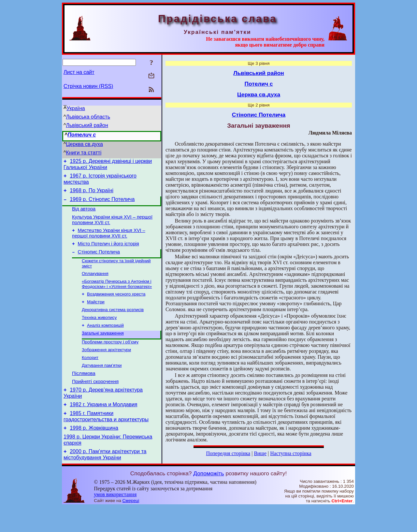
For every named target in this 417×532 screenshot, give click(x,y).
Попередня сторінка (228, 453)
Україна (76, 108)
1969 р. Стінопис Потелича (102, 203)
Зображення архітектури (106, 366)
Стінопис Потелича (99, 261)
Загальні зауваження (103, 348)
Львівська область (88, 117)
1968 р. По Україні (92, 193)
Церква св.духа (85, 144)
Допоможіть (208, 498)
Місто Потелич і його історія (108, 252)
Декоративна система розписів (113, 322)
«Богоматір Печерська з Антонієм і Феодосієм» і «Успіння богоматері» (117, 295)
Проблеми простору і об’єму (110, 357)
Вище (260, 453)
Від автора (84, 214)
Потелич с (82, 135)
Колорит (90, 374)
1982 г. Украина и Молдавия (103, 426)
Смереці (131, 526)
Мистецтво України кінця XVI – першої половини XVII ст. (109, 240)
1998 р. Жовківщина (94, 451)
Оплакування (95, 284)
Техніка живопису (99, 331)
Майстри (96, 314)
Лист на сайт (79, 72)
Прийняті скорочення (95, 401)
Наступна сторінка (291, 453)
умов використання (115, 519)
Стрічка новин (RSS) (88, 86)
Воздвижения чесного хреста (116, 305)
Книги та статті (84, 153)
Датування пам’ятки (102, 383)
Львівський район (87, 125)
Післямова (84, 392)
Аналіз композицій (105, 339)
